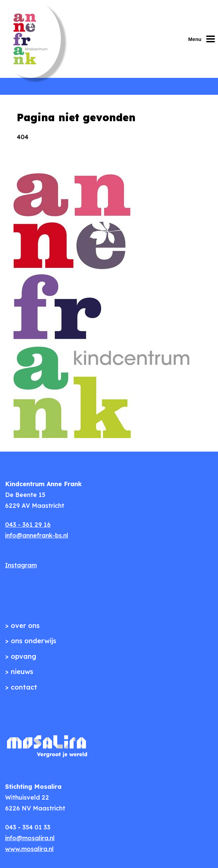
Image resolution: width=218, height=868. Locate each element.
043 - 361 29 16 (28, 525)
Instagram (21, 565)
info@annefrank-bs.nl (37, 535)
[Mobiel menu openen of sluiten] (203, 39)
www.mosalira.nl (29, 849)
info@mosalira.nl (30, 838)
